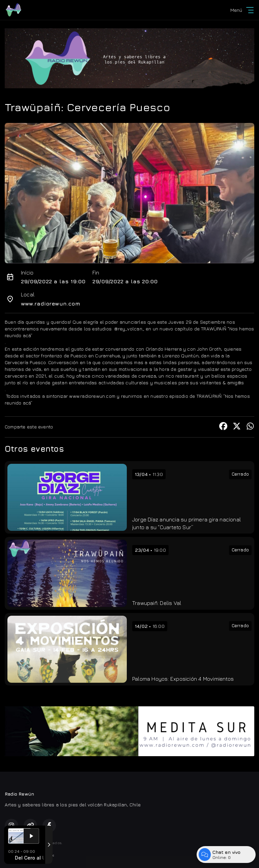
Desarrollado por (30, 856)
